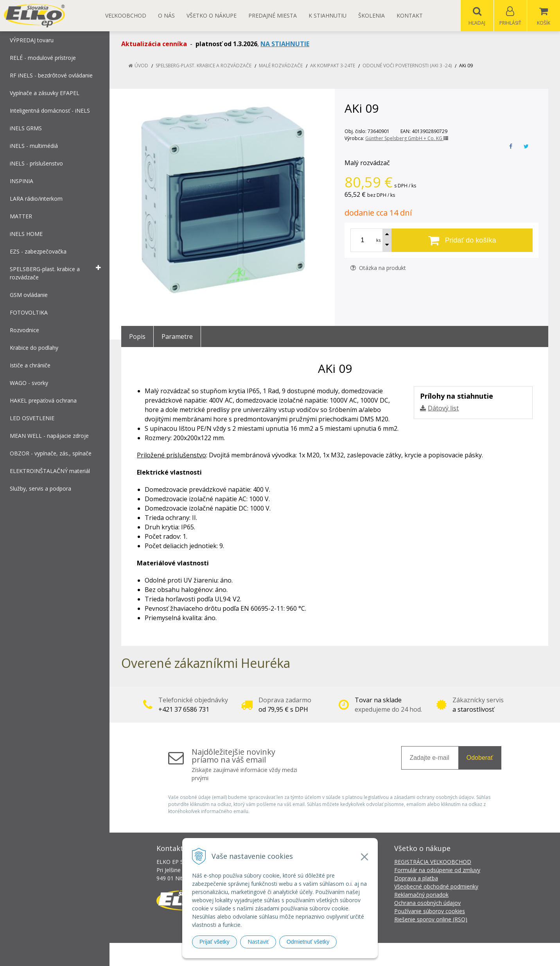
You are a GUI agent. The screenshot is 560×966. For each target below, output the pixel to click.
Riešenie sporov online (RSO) (431, 920)
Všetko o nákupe (212, 15)
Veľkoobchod (126, 15)
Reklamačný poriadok (421, 895)
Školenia (372, 15)
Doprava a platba (416, 879)
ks (378, 240)
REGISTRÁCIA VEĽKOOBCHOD (433, 862)
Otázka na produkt (378, 268)
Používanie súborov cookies (430, 911)
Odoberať (480, 758)
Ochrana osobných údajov (427, 903)
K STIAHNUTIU (328, 15)
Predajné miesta (273, 15)
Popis (137, 337)
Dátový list (443, 408)
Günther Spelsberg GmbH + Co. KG (407, 139)
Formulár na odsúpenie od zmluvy (437, 870)
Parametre (177, 337)
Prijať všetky (214, 942)
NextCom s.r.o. (420, 954)
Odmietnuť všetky (308, 942)
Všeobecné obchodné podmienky (436, 887)
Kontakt (410, 15)
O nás (166, 15)
